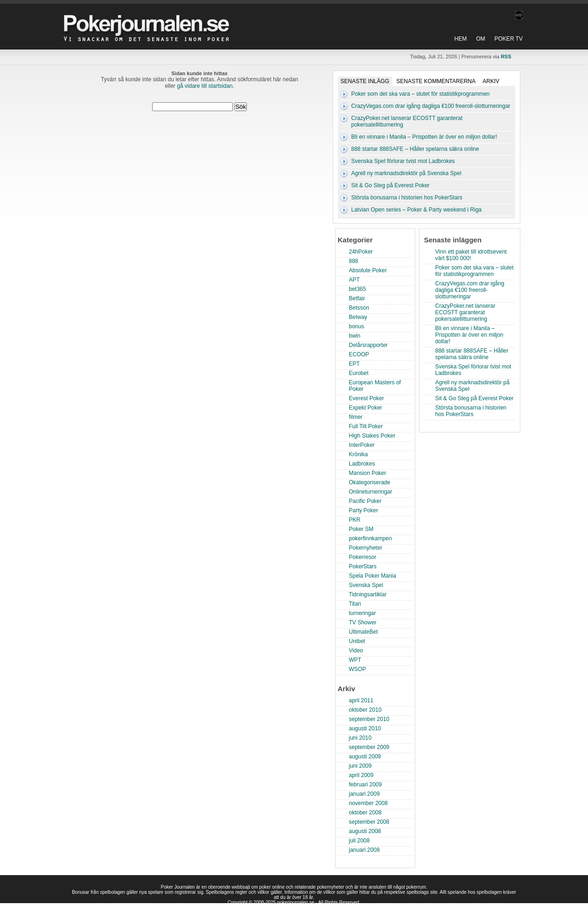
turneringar (363, 613)
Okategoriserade (370, 482)
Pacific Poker (365, 501)
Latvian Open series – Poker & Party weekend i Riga (416, 210)
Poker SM (361, 529)
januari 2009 (364, 794)
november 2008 (368, 803)
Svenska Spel (366, 585)
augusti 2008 (365, 831)
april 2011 (361, 700)
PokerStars (363, 566)
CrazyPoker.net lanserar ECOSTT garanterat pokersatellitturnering (465, 312)
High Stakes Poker (372, 436)
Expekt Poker (366, 408)
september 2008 (369, 822)
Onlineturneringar (371, 492)
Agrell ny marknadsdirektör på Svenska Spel (406, 173)
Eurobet (359, 373)
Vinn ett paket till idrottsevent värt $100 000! (471, 255)
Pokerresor (363, 557)
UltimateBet (364, 632)
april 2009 (361, 775)
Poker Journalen (149, 21)
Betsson (359, 308)
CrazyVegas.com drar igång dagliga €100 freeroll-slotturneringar (431, 106)
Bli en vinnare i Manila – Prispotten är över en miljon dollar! (424, 137)
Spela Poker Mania (373, 576)
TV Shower (363, 622)
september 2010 (369, 719)
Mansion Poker (368, 473)
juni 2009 (360, 766)
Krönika (359, 454)
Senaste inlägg (365, 81)
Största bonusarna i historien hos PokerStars (407, 198)
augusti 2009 (365, 757)
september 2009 (369, 747)
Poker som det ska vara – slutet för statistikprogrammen (421, 94)
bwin (355, 336)
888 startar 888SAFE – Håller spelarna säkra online (415, 149)
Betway (358, 317)
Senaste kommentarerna (436, 81)
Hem (461, 39)
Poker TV (509, 39)
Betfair (357, 298)
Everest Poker (367, 398)
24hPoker (361, 252)
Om (480, 39)
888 (354, 261)
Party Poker (364, 510)
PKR (355, 520)
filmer (356, 417)
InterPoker (362, 445)
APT (354, 280)
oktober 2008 (365, 813)
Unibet (357, 641)
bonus (357, 326)
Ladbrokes (362, 464)
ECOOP (359, 354)
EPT (354, 364)
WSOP (358, 669)
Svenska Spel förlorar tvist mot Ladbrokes (403, 161)
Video (356, 650)
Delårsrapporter (368, 345)
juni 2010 (360, 738)
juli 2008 (360, 841)
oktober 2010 (365, 710)
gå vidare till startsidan (205, 86)
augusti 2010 (365, 728)
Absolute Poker (368, 270)
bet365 (358, 289)
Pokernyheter (366, 548)
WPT (355, 660)
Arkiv (491, 81)
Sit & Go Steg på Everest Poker (391, 185)
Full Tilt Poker (366, 426)
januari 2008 (364, 850)
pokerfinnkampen (371, 538)
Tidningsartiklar (368, 594)
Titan (355, 604)
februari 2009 (366, 785)
